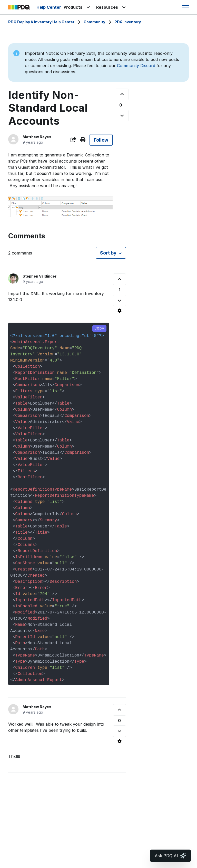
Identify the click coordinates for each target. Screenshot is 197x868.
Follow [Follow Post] (101, 140)
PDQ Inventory (128, 22)
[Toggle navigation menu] (185, 7)
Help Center (49, 7)
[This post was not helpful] (122, 116)
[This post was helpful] (122, 94)
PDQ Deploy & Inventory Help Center (41, 22)
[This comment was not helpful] (120, 300)
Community (94, 22)
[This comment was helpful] (120, 279)
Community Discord (136, 66)
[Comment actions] (120, 311)
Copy (99, 329)
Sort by (108, 253)
